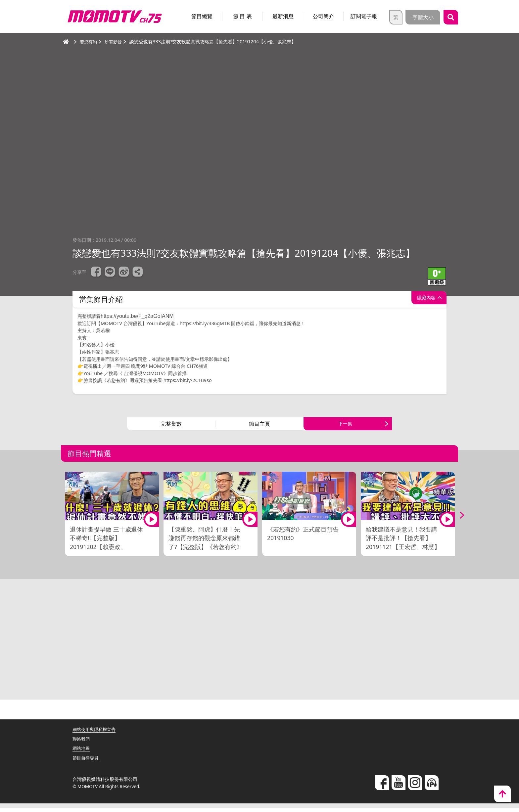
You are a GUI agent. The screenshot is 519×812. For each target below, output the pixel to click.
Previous (63, 519)
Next (456, 519)
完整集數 (171, 426)
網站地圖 (82, 752)
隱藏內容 (423, 299)
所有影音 (115, 42)
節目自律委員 (86, 762)
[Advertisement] (259, 645)
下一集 (345, 426)
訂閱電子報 (364, 16)
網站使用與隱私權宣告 (96, 733)
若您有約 (89, 42)
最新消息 (283, 16)
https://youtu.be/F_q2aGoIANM (138, 316)
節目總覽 (202, 16)
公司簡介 (323, 16)
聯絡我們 (82, 742)
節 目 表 (242, 16)
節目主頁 (259, 426)
